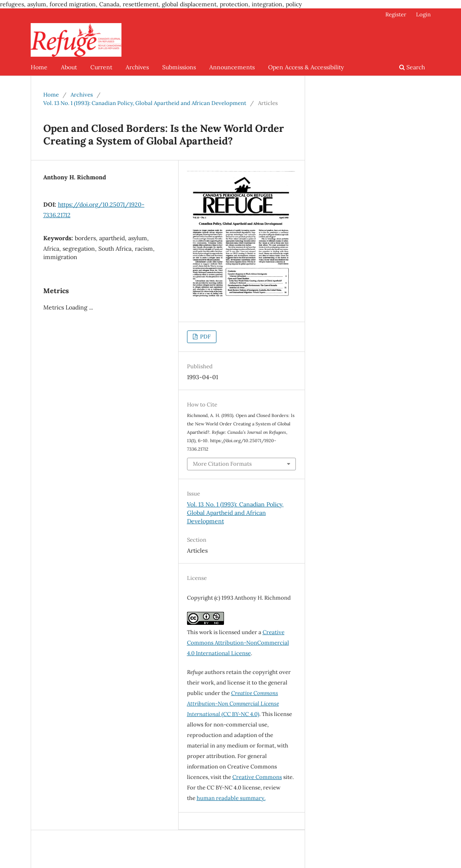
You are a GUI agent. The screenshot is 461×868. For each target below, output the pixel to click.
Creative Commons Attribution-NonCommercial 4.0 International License (238, 643)
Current (101, 67)
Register (396, 14)
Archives (137, 67)
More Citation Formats (222, 464)
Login (423, 14)
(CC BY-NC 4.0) (233, 704)
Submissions (179, 67)
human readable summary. (231, 798)
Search (412, 67)
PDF (205, 337)
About (69, 67)
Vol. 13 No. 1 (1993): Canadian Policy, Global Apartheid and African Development (145, 103)
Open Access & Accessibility (306, 67)
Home (39, 67)
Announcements (232, 67)
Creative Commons (257, 777)
